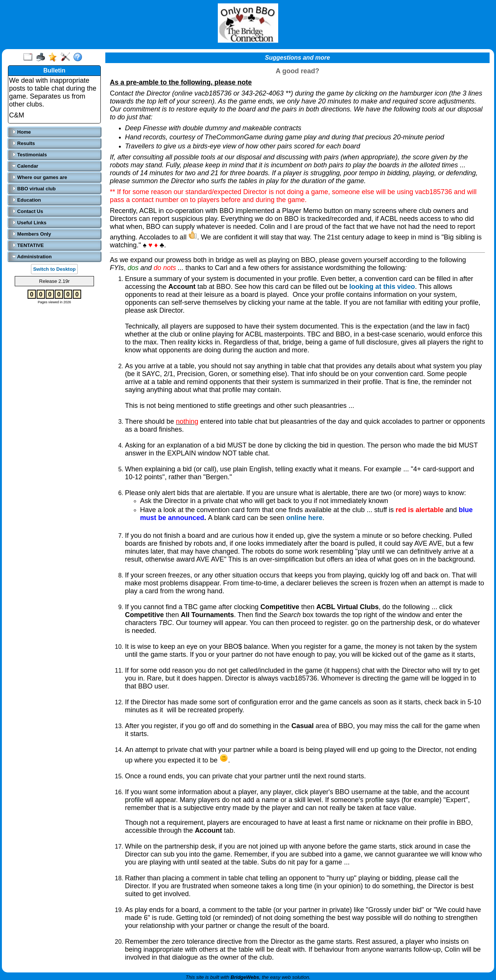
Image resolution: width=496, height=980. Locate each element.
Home (22, 132)
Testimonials (29, 155)
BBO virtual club (34, 189)
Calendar (25, 166)
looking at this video (382, 287)
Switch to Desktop (55, 269)
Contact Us (28, 211)
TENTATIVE (28, 245)
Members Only (32, 234)
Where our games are (40, 177)
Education (26, 200)
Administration (32, 257)
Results (24, 143)
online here (304, 518)
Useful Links (29, 223)
